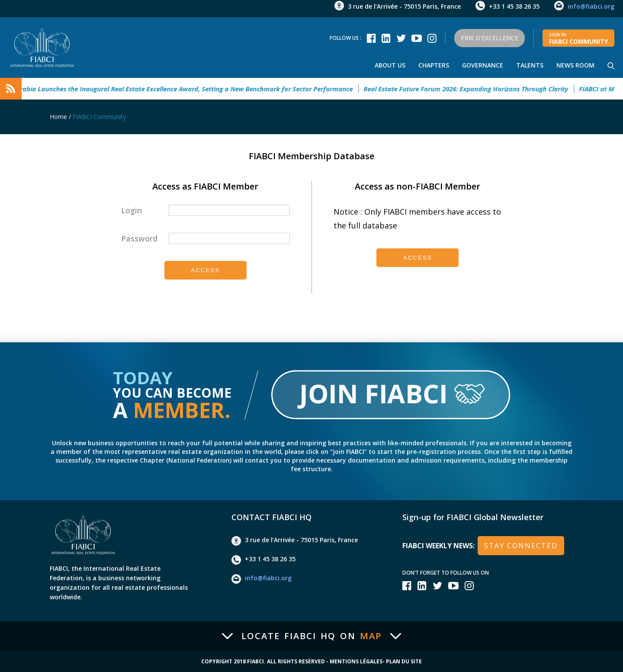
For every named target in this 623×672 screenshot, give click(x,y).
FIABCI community (578, 39)
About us (390, 65)
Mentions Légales (356, 662)
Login (132, 210)
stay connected (521, 546)
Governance (483, 65)
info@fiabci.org (591, 6)
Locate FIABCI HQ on (311, 636)
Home (58, 117)
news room (575, 65)
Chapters (434, 65)
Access (205, 270)
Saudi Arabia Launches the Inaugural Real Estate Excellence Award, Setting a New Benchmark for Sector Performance (180, 89)
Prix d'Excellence (490, 38)
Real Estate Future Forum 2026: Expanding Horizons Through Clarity (471, 89)
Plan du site (404, 662)
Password (139, 238)
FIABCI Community (99, 117)
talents (530, 65)
